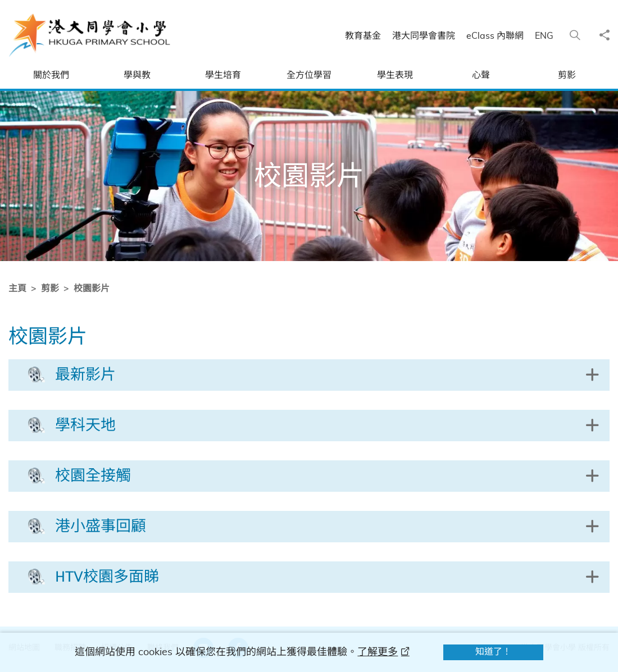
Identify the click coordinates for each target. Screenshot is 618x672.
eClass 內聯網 (495, 36)
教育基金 (363, 36)
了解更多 (378, 652)
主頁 (17, 289)
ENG (544, 36)
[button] (309, 375)
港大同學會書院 (424, 36)
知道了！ (493, 652)
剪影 (49, 289)
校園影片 (91, 289)
